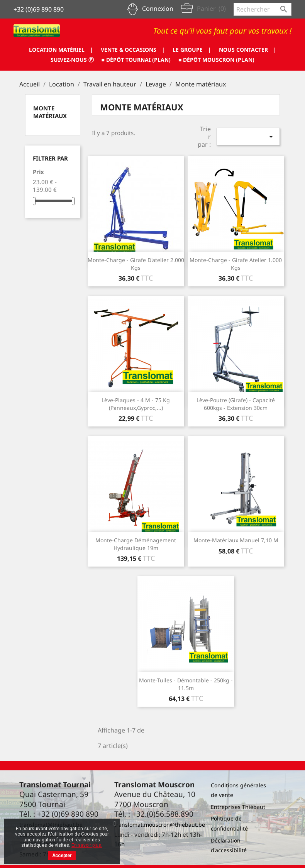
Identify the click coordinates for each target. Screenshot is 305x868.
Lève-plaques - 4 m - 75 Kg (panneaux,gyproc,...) (136, 404)
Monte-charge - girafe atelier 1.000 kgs (236, 264)
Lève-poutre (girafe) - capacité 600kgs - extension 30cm (236, 404)
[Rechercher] (263, 9)
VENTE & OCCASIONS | (133, 50)
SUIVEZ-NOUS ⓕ (72, 60)
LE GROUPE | (192, 50)
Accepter (62, 856)
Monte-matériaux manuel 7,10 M (236, 540)
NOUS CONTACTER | (248, 50)
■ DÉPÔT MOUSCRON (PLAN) (216, 60)
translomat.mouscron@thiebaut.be (160, 825)
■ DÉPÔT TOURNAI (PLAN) (136, 60)
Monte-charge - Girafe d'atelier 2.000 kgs (136, 264)
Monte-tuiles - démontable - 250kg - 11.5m (186, 684)
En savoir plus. (87, 845)
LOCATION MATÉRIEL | (61, 50)
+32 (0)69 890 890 (39, 9)
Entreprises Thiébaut (238, 807)
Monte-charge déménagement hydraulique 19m (136, 544)
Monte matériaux (50, 112)
